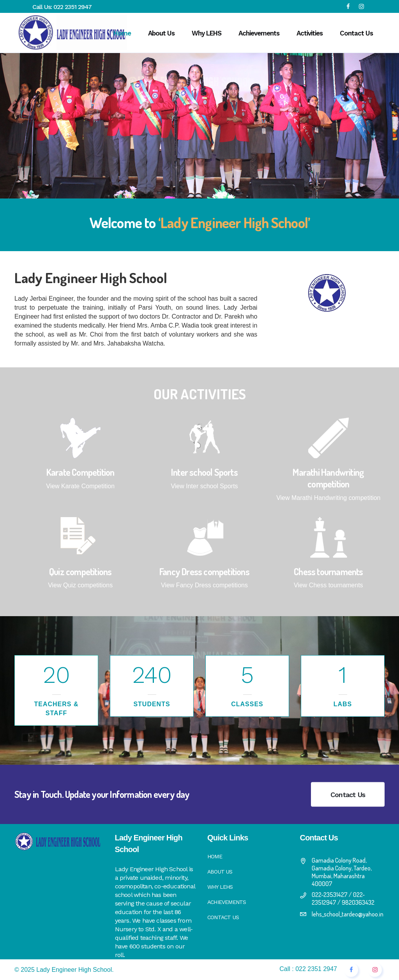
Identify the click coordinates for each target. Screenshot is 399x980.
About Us (220, 872)
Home (215, 856)
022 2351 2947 (72, 7)
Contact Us (348, 795)
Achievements (227, 902)
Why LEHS (220, 887)
